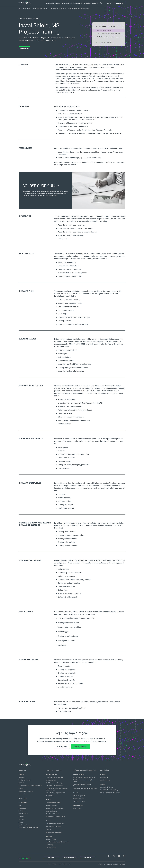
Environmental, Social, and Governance (30, 786)
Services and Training (40, 8)
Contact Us (120, 3)
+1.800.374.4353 (25, 858)
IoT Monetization (51, 780)
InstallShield (104, 777)
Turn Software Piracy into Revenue (56, 793)
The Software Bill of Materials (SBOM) (84, 777)
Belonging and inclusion (26, 791)
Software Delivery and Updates (55, 808)
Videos (21, 822)
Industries (49, 836)
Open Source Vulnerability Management (85, 789)
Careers (21, 788)
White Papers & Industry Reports (28, 828)
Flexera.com (88, 857)
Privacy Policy (102, 864)
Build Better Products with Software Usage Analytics (57, 789)
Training (48, 829)
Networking (49, 845)
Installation (27, 8)
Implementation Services (53, 826)
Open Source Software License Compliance (82, 785)
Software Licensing (52, 805)
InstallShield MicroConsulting (109, 790)
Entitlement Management (53, 803)
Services (48, 821)
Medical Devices (51, 847)
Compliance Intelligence (53, 814)
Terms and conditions (113, 864)
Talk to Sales (62, 746)
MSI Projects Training (104, 30)
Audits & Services (78, 805)
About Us (22, 770)
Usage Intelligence (51, 811)
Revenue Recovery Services (54, 832)
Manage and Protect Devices (54, 786)
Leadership (22, 777)
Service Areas (77, 808)
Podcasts (21, 819)
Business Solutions (51, 774)
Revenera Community (70, 857)
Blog (20, 805)
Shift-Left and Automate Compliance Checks (84, 781)
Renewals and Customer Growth (55, 817)
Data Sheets (22, 811)
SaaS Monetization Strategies (55, 783)
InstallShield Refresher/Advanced (108, 37)
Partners (21, 783)
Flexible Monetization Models (55, 777)
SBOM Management (79, 796)
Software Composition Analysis (85, 770)
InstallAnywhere (105, 780)
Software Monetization (54, 770)
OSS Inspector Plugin (79, 801)
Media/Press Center (25, 780)
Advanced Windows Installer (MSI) (109, 34)
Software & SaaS (51, 839)
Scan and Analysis (78, 798)
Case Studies (23, 808)
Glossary (21, 816)
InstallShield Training (57, 8)
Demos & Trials (23, 814)
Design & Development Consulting (110, 793)
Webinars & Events (24, 825)
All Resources (23, 802)
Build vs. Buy (50, 796)
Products (49, 800)
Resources (23, 798)
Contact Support (81, 746)
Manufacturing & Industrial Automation (57, 842)
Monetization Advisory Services (55, 824)
